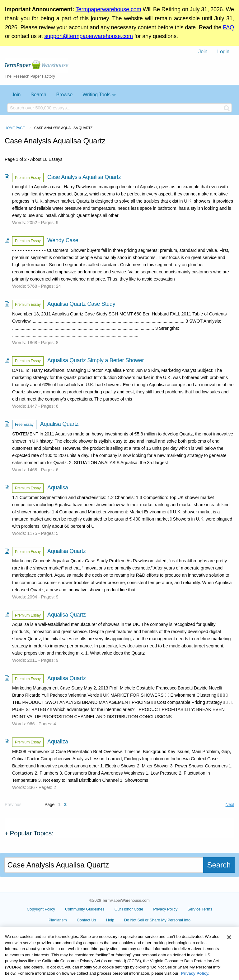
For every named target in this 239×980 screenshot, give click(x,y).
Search (38, 95)
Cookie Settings (157, 922)
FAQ (228, 27)
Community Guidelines (85, 909)
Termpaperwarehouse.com (108, 9)
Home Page (15, 128)
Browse (64, 95)
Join (203, 52)
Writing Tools (96, 95)
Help (125, 920)
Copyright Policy (41, 909)
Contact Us (101, 920)
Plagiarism (72, 920)
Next (230, 805)
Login (223, 52)
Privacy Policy (165, 909)
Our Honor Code (129, 909)
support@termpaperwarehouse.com (88, 36)
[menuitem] (203, 52)
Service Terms (200, 909)
